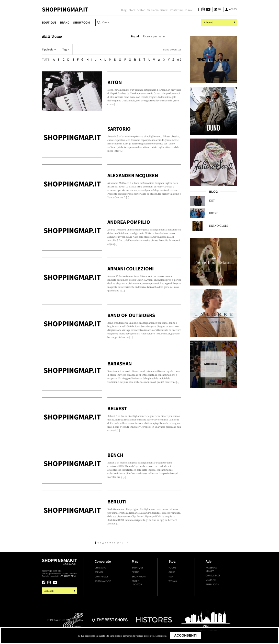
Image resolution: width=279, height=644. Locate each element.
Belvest (117, 408)
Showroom (81, 22)
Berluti (117, 502)
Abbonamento (103, 581)
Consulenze (213, 576)
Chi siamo (153, 10)
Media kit (211, 580)
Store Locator (137, 10)
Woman (173, 581)
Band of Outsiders (131, 315)
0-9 (179, 60)
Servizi (164, 10)
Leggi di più (161, 636)
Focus (172, 568)
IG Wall (189, 10)
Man (171, 577)
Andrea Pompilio (129, 222)
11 (121, 543)
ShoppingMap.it (65, 9)
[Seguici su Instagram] (203, 10)
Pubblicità (212, 584)
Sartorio (119, 129)
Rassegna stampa (211, 569)
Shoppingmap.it (60, 564)
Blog (124, 10)
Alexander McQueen (133, 175)
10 (118, 543)
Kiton (115, 82)
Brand (65, 22)
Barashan (120, 364)
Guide (172, 572)
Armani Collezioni (131, 269)
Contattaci (177, 10)
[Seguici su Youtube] (207, 10)
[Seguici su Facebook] (199, 10)
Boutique (49, 22)
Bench (115, 455)
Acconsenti (185, 635)
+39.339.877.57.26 (68, 576)
